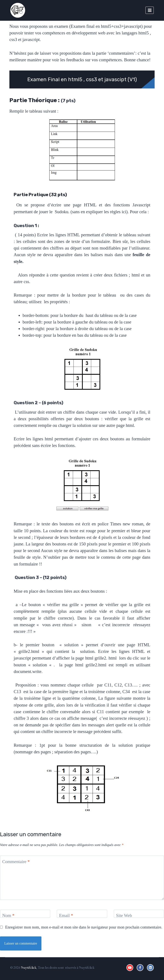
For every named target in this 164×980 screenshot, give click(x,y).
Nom (8, 915)
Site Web (124, 915)
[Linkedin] (150, 968)
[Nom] (25, 914)
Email (66, 915)
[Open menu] (150, 10)
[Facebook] (140, 968)
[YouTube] (130, 968)
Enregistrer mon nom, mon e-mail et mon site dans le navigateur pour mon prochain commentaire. (84, 927)
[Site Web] (139, 914)
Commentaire (16, 862)
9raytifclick (29, 968)
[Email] (82, 914)
